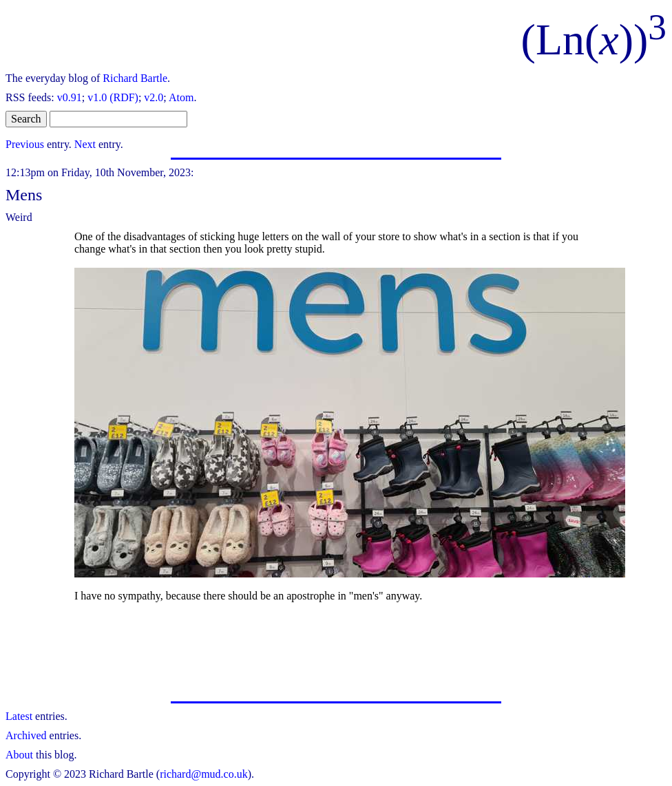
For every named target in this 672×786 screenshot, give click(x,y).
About (19, 755)
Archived (26, 735)
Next (85, 144)
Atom (181, 97)
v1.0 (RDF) (113, 97)
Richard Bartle (135, 78)
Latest (19, 716)
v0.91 (70, 97)
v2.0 (154, 97)
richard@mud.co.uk (204, 774)
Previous (25, 144)
